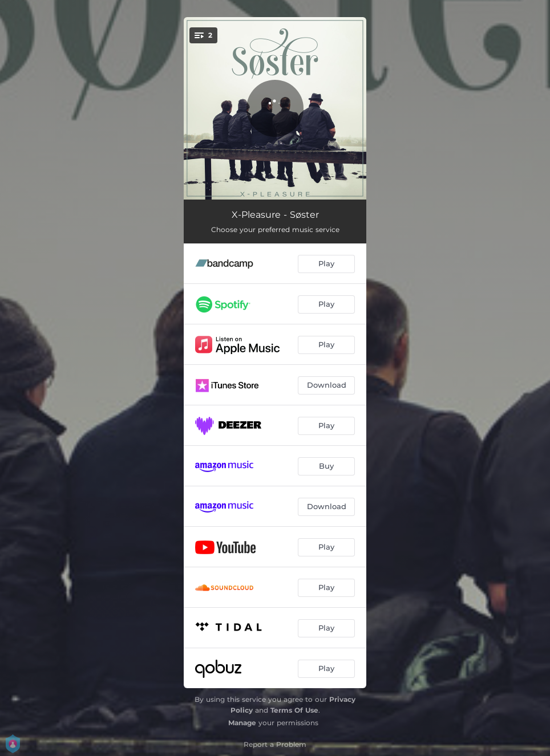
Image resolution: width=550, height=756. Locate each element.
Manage (242, 723)
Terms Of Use (294, 710)
